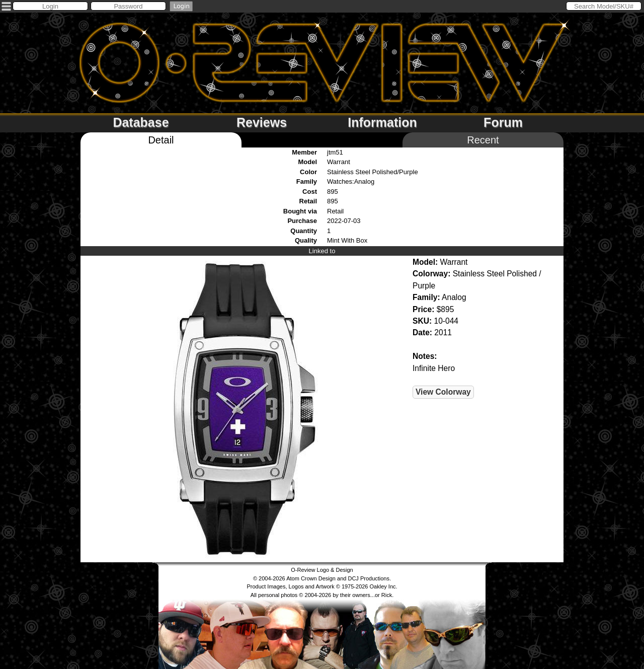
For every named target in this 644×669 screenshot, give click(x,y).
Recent (483, 140)
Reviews (262, 122)
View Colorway (443, 392)
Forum (503, 122)
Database (141, 122)
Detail (161, 140)
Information (382, 122)
